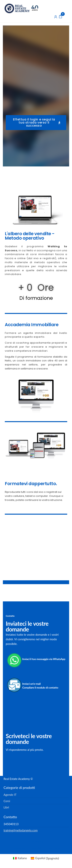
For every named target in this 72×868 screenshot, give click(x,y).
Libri (6, 807)
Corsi (7, 801)
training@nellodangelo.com (21, 830)
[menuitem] (20, 858)
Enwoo (33, 848)
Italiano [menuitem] (22, 858)
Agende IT (10, 795)
